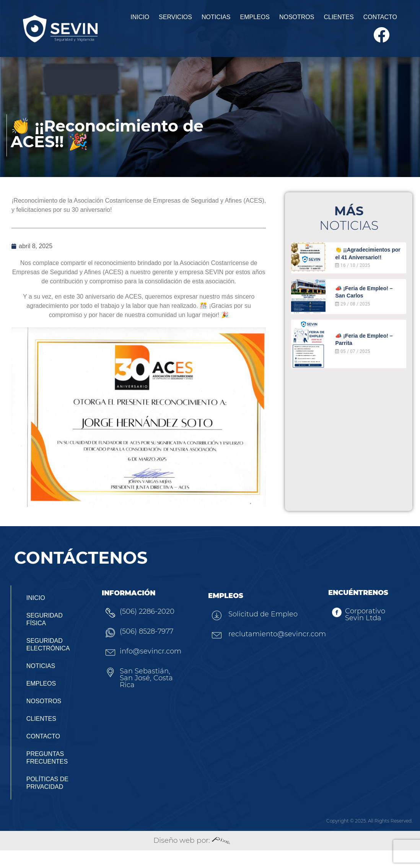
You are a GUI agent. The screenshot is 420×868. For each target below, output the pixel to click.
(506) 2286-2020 (146, 631)
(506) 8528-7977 (145, 651)
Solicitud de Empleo (254, 634)
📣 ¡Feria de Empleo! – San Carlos (368, 309)
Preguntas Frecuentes (48, 775)
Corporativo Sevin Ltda (362, 634)
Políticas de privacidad (49, 801)
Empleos (224, 20)
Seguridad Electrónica (49, 662)
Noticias (185, 20)
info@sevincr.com (149, 671)
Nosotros (265, 20)
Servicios (144, 20)
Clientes (307, 20)
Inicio (108, 20)
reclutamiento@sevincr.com (283, 652)
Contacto (349, 20)
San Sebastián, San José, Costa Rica (151, 694)
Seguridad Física (46, 637)
